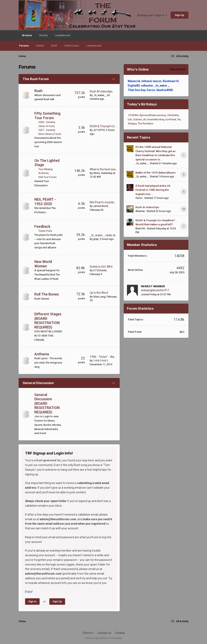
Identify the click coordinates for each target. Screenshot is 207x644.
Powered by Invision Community (103, 638)
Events (40, 46)
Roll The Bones (47, 294)
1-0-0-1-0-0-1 (101, 361)
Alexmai (140, 211)
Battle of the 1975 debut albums (155, 173)
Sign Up (180, 15)
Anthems (42, 354)
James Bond (101, 206)
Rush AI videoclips (101, 91)
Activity (43, 35)
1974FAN (133, 115)
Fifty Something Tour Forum (47, 116)
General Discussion (38, 383)
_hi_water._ (99, 95)
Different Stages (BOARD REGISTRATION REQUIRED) (48, 321)
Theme (88, 633)
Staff (54, 46)
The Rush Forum (36, 79)
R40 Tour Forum (48, 177)
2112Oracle (100, 270)
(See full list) (177, 69)
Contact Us (104, 633)
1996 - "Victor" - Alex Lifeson (108, 357)
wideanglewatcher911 (155, 290)
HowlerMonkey (155, 119)
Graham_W (139, 119)
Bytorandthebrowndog (153, 115)
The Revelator (146, 123)
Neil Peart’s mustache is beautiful (111, 202)
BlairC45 (140, 228)
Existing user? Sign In (152, 15)
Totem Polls (45, 231)
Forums (24, 46)
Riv (179, 119)
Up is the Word (99, 293)
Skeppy (132, 123)
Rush (38, 91)
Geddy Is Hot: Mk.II (101, 267)
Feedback (42, 226)
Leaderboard (94, 46)
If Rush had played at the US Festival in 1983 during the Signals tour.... (153, 190)
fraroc (139, 198)
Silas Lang (99, 297)
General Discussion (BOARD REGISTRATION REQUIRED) (47, 403)
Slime (96, 173)
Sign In (32, 601)
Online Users (72, 46)
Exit (130, 119)
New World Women (43, 264)
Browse (27, 37)
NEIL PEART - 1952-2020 (45, 202)
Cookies (120, 633)
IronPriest (171, 119)
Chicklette (173, 115)
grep (96, 239)
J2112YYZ (99, 130)
